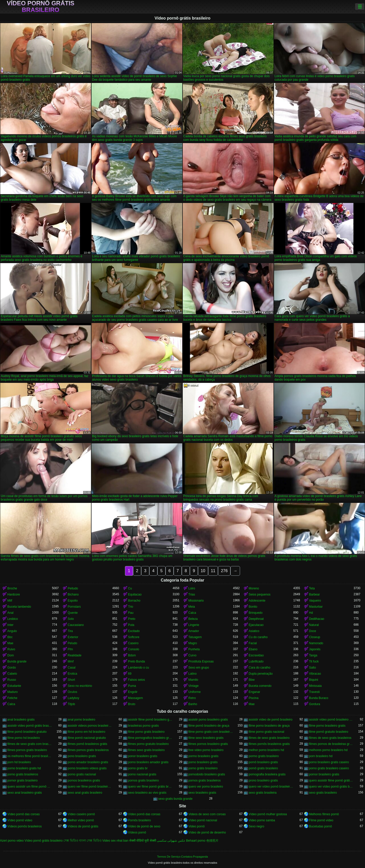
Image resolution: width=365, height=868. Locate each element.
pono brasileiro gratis (82, 756)
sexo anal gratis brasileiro (85, 793)
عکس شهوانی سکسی (171, 841)
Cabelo (12, 674)
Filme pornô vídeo (321, 820)
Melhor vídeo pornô (81, 820)
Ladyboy (73, 698)
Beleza (193, 619)
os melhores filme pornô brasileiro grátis (30, 756)
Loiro (192, 588)
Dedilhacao (317, 619)
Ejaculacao (256, 625)
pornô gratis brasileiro (263, 768)
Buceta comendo (260, 686)
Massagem (135, 698)
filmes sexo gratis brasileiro (146, 750)
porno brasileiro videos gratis (87, 768)
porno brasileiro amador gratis (148, 762)
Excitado (134, 631)
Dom (11, 655)
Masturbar (316, 607)
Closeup (315, 637)
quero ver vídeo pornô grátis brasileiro (331, 787)
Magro (193, 643)
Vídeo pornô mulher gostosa (268, 814)
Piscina (254, 698)
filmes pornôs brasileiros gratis (269, 744)
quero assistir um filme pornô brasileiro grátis (30, 787)
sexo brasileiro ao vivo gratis (147, 793)
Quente (73, 613)
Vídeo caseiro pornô (81, 814)
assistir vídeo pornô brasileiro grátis (331, 720)
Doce (313, 631)
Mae (10, 643)
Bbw (252, 680)
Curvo (192, 655)
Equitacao (135, 594)
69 (130, 674)
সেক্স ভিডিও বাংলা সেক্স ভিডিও (82, 841)
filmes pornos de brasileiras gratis (331, 744)
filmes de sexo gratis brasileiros (330, 738)
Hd (311, 613)
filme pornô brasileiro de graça (209, 726)
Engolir (133, 692)
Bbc (10, 637)
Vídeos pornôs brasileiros (24, 826)
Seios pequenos (260, 594)
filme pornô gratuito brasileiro (329, 732)
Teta (312, 588)
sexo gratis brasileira (263, 793)
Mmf (71, 661)
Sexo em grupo (199, 668)
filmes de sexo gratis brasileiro (269, 738)
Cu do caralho (258, 637)
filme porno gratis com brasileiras (211, 732)
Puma (132, 686)
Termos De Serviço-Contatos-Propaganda (182, 857)
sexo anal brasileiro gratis (25, 793)
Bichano (73, 594)
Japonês (315, 649)
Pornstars (74, 607)
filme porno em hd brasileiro (86, 732)
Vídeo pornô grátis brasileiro (41, 7)
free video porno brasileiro (206, 750)
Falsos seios (136, 680)
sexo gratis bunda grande (175, 799)
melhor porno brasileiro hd (266, 750)
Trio (131, 607)
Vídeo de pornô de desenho (207, 832)
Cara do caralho (259, 668)
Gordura (315, 704)
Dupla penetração (261, 674)
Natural (314, 625)
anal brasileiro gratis (21, 720)
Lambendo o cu (139, 668)
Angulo (12, 631)
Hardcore (14, 594)
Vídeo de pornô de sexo (144, 826)
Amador (194, 631)
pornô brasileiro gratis (263, 762)
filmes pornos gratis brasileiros (88, 750)
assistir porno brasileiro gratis (208, 720)
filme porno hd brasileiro (24, 738)
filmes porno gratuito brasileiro (148, 744)
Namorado (316, 643)
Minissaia (315, 686)
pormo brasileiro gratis (203, 756)
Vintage (193, 686)
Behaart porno (196, 841)
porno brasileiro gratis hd (24, 768)
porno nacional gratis (142, 774)
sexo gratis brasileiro (323, 793)
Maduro (13, 692)
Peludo (72, 643)
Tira (70, 631)
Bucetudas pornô (321, 826)
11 (213, 571)
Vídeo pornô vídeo (20, 820)
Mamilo (193, 680)
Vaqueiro (315, 601)
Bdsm (132, 655)
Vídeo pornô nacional (203, 820)
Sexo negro (256, 826)
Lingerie (194, 625)
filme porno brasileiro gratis (327, 726)
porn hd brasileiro (19, 762)
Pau (131, 613)
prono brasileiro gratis (263, 780)
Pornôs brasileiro (139, 820)
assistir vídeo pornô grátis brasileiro (30, 726)
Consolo (134, 649)
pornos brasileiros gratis (84, 780)
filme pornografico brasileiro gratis (150, 738)
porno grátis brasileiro (203, 768)
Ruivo (11, 649)
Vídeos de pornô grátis (83, 826)
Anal (10, 613)
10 (203, 571)
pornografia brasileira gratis (267, 774)
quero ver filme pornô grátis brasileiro (150, 787)
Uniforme (195, 692)
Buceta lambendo (19, 607)
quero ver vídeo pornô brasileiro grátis (271, 787)
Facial (253, 643)
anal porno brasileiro (81, 720)
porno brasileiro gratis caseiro (329, 762)
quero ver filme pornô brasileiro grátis (90, 787)
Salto (312, 668)
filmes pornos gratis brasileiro (27, 750)
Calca (192, 613)
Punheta (194, 649)
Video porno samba (262, 820)
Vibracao (315, 674)
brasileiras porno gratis (143, 726)
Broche (12, 588)
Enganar (254, 692)
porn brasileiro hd (321, 756)
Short (71, 680)
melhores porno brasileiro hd (328, 750)
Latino (193, 674)
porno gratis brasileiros (23, 774)
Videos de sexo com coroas (207, 814)
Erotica (72, 674)
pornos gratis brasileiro (143, 780)
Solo (71, 619)
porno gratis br (138, 768)
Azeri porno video (12, 841)
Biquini (314, 680)
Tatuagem (195, 637)
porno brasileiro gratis (203, 762)
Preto (132, 619)
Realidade (75, 655)
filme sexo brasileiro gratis (206, 738)
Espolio (73, 601)
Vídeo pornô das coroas (23, 814)
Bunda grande (17, 661)
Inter (10, 625)
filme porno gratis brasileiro (146, 732)
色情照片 (212, 841)
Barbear (314, 594)
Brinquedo (256, 613)
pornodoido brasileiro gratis (207, 774)
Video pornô (197, 826)
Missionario (196, 601)
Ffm (70, 649)
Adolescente (257, 601)
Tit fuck (314, 661)
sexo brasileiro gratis (202, 793)
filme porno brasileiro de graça (269, 726)
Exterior (73, 637)
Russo (12, 680)
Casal (72, 668)
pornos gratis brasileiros (204, 780)
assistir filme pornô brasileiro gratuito (150, 720)
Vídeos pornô (137, 832)
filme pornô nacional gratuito (87, 738)
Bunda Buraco (319, 698)
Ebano (253, 649)
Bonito (253, 607)
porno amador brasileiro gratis (88, 762)
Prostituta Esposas (201, 661)
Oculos (72, 692)
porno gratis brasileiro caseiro (329, 768)
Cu (130, 588)
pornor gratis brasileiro (22, 780)
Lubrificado (256, 661)
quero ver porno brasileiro (206, 787)
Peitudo (73, 588)
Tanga (313, 655)
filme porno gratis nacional (266, 732)
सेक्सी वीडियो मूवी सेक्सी (143, 841)
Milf (10, 601)
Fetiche (12, 698)
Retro (192, 698)
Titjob (71, 704)
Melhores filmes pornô (324, 814)
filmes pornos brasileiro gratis (208, 744)
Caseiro (133, 643)
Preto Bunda (136, 661)
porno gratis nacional (82, 774)
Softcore (134, 637)
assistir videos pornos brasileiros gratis (90, 726)
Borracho (134, 601)
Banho (193, 704)
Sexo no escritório (80, 686)
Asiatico (254, 631)
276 (224, 571)
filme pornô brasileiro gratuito (27, 732)
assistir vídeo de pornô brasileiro (271, 720)
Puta (131, 625)
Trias (192, 594)
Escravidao (256, 655)
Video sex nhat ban (115, 841)
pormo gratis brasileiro (264, 756)
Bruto (132, 704)
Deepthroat (256, 619)
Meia (192, 607)
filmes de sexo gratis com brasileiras (30, 744)
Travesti (314, 692)
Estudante (14, 686)
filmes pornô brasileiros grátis (87, 744)
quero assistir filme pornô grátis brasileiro (331, 780)
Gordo (12, 668)
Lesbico (13, 619)
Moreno (254, 588)
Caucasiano (76, 625)
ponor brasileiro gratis (143, 756)
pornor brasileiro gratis (324, 774)
